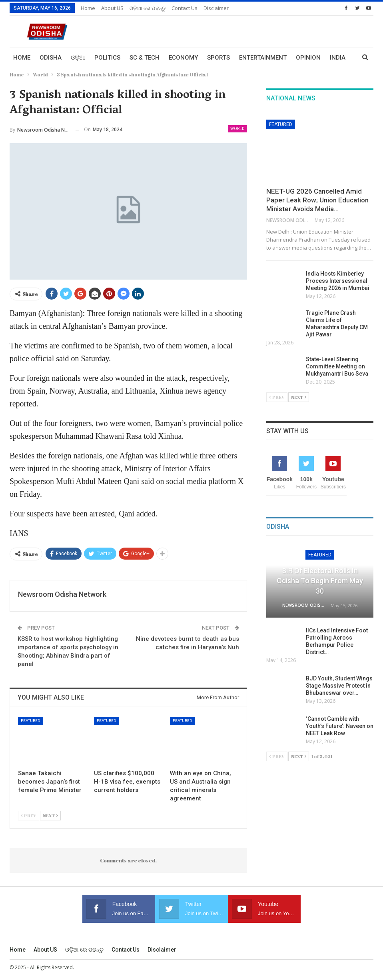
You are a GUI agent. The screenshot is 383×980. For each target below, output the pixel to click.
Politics (107, 58)
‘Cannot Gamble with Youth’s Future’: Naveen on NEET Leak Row (340, 726)
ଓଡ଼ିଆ (78, 58)
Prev (29, 815)
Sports (218, 58)
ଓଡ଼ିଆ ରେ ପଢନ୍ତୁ (148, 8)
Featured (31, 721)
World (237, 129)
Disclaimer (216, 8)
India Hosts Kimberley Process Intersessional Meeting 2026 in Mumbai (338, 281)
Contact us (185, 8)
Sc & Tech (145, 58)
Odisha (51, 58)
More (304, 58)
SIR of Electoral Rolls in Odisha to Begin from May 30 (320, 581)
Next (50, 815)
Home (88, 8)
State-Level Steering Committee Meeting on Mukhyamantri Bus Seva (337, 366)
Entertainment (263, 58)
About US (112, 8)
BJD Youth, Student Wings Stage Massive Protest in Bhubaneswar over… (339, 686)
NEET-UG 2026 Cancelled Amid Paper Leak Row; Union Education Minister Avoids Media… (317, 200)
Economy (183, 58)
